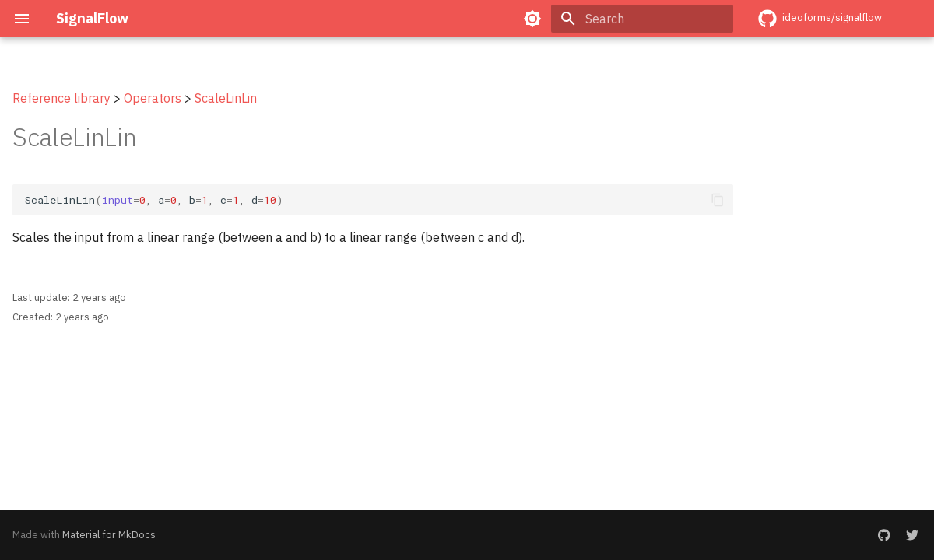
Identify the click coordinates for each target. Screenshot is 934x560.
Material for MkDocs (109, 535)
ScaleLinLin (226, 98)
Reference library (61, 98)
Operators (153, 98)
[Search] (642, 19)
